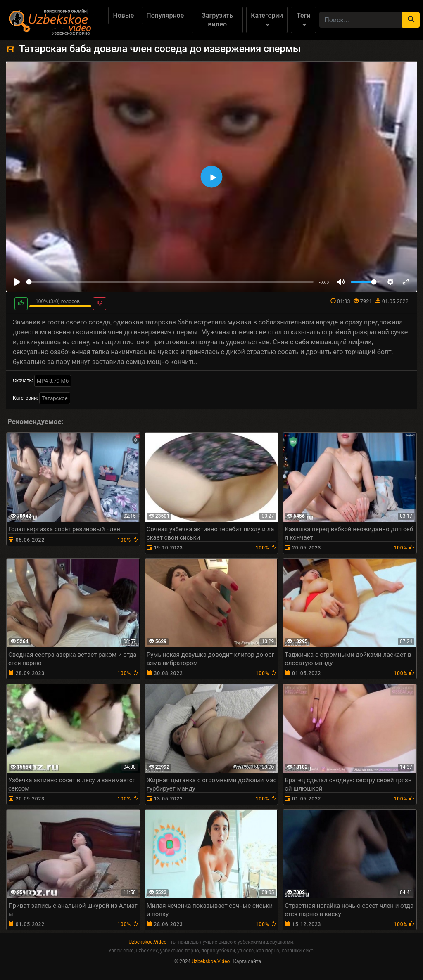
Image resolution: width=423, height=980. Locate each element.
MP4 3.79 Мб (53, 381)
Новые (123, 15)
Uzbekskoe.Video (147, 942)
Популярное (165, 15)
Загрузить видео (217, 20)
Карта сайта (247, 961)
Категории (267, 19)
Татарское (55, 398)
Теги (303, 19)
